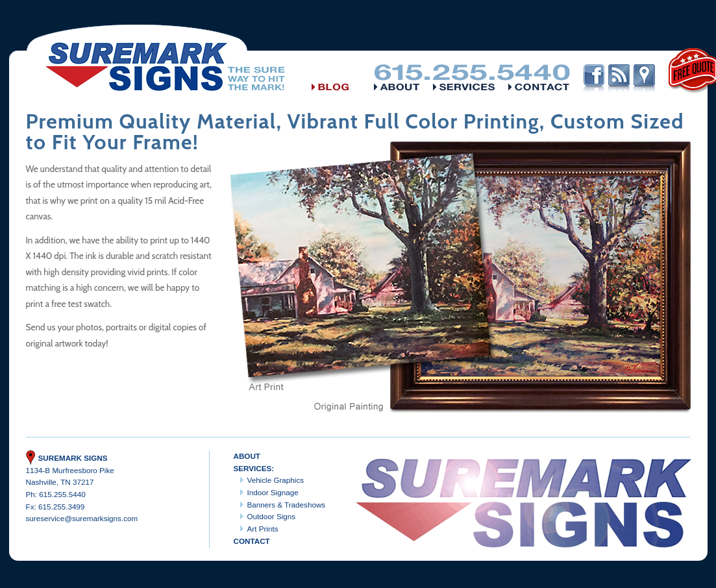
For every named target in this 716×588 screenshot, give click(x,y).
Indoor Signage (273, 492)
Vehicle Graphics (276, 480)
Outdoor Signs (272, 516)
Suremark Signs (67, 458)
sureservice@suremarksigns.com (82, 518)
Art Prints (263, 529)
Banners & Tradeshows (287, 505)
